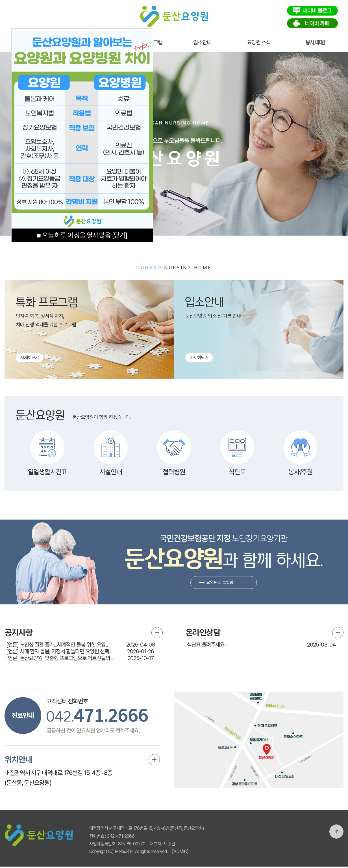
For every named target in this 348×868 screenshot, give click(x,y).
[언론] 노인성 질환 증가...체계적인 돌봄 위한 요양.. (57, 645)
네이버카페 (312, 23)
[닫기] (120, 235)
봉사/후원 (315, 42)
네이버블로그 (312, 11)
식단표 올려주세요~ (207, 645)
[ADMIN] (180, 851)
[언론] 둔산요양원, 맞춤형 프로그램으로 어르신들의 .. (60, 658)
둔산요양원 (174, 15)
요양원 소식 (259, 42)
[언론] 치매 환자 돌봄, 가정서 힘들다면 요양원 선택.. (59, 651)
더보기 (157, 633)
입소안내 (202, 42)
